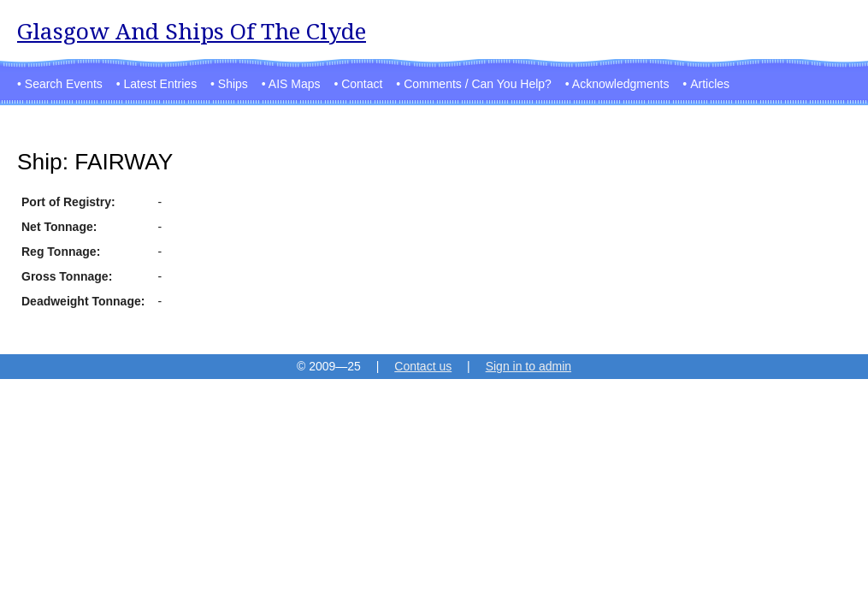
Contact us (423, 366)
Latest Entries (161, 84)
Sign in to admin (528, 366)
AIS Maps (295, 84)
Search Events (64, 84)
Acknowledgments (621, 84)
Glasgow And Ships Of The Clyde (192, 31)
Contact (362, 84)
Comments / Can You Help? (478, 84)
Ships (233, 84)
